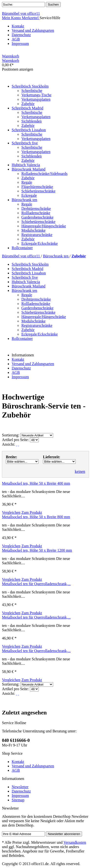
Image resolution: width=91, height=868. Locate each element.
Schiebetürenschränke (38, 191)
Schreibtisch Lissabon (29, 273)
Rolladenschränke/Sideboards (44, 174)
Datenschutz (21, 35)
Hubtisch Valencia (26, 282)
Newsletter (20, 787)
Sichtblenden (32, 121)
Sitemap (18, 800)
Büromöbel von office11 (21, 13)
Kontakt (18, 26)
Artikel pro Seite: (15, 440)
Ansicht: (8, 444)
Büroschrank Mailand (29, 286)
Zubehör (28, 104)
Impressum (20, 44)
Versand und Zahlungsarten (33, 30)
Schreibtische (32, 91)
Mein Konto (12, 18)
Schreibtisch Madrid (27, 269)
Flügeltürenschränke (37, 187)
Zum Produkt (32, 512)
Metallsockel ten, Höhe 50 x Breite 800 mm (36, 517)
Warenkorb (11, 56)
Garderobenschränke (37, 217)
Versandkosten (75, 842)
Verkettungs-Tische (36, 95)
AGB (16, 39)
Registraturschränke (37, 235)
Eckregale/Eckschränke (40, 243)
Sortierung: (11, 435)
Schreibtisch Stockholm (30, 264)
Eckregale (29, 195)
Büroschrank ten (56, 256)
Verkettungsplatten (36, 99)
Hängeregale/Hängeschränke (44, 226)
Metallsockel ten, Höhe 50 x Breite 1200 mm (37, 550)
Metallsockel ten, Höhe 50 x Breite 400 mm (36, 483)
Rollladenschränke (36, 213)
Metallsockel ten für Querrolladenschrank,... (36, 584)
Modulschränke (33, 230)
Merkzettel (31, 18)
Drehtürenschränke (36, 209)
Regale (27, 182)
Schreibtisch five (25, 277)
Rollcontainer (22, 339)
